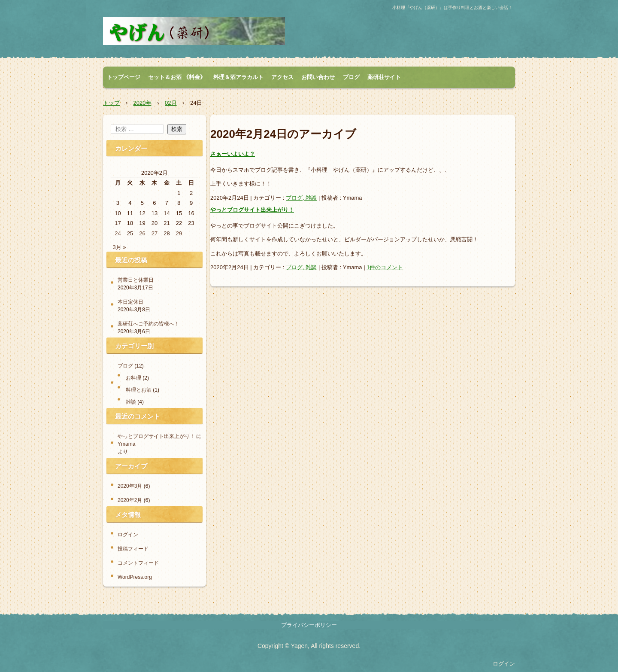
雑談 (131, 402)
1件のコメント (385, 267)
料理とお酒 (139, 390)
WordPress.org (135, 577)
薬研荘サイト (384, 77)
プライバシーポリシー (309, 625)
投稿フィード (133, 549)
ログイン (128, 535)
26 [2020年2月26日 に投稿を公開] (142, 233)
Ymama (126, 444)
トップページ (124, 77)
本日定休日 (130, 302)
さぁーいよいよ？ (233, 154)
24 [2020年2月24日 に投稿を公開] (118, 233)
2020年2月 (130, 500)
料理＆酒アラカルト (238, 77)
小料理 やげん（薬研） (194, 31)
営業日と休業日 (136, 280)
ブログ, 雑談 (301, 198)
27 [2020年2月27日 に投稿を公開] (154, 233)
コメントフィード (138, 563)
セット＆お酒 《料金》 (177, 77)
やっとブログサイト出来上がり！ (252, 210)
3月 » (120, 247)
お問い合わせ (318, 77)
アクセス (282, 77)
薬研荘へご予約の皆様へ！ (148, 324)
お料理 (133, 378)
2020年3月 (130, 486)
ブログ (351, 77)
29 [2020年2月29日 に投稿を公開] (179, 233)
